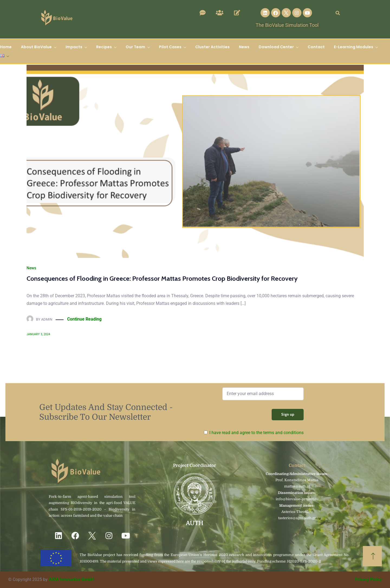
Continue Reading (84, 319)
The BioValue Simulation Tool (287, 25)
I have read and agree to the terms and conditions (256, 433)
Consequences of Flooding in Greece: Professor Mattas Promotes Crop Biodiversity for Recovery (162, 278)
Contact (316, 47)
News (244, 47)
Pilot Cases (170, 47)
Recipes (104, 47)
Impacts (74, 47)
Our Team (135, 47)
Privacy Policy (368, 579)
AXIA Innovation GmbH (71, 579)
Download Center (276, 47)
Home (6, 47)
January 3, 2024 (38, 334)
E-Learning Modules (354, 47)
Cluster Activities (212, 47)
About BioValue (36, 47)
